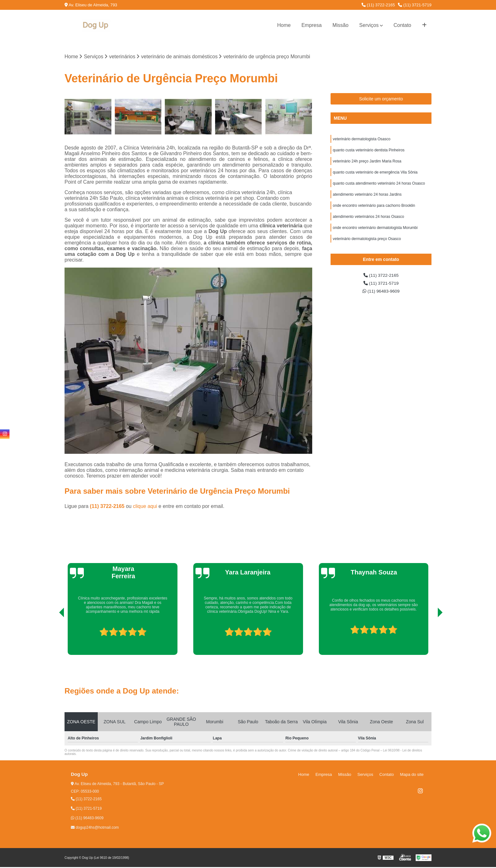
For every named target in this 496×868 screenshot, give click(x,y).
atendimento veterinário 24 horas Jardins (367, 201)
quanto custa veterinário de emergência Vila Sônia (375, 177)
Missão (341, 25)
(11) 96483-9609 (381, 304)
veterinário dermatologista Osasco (362, 141)
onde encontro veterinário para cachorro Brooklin (374, 213)
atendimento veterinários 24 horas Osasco (368, 225)
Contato (402, 25)
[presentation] (53, 638)
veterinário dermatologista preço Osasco (367, 249)
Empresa (312, 25)
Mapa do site (413, 775)
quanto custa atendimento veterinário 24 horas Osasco (379, 189)
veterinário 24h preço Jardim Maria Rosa (367, 165)
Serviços (369, 25)
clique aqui (145, 507)
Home (284, 25)
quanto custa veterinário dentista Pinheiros (369, 153)
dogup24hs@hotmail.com (95, 828)
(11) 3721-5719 (415, 5)
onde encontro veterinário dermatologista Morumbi (375, 237)
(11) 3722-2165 (378, 5)
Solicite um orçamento (381, 100)
